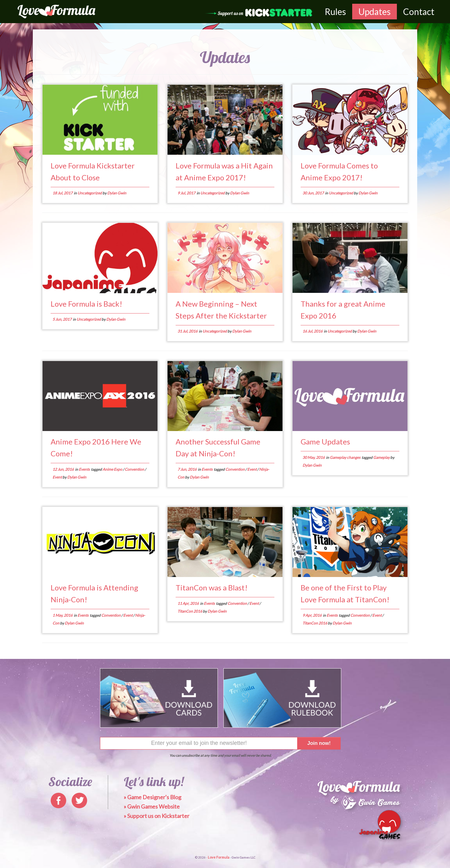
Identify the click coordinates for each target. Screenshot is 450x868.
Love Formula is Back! (86, 304)
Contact (419, 12)
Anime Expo (113, 469)
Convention (135, 469)
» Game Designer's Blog (152, 797)
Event (57, 477)
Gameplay (382, 457)
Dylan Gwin (117, 193)
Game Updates (325, 442)
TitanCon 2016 (190, 611)
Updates (375, 12)
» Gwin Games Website (152, 806)
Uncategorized (90, 193)
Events (85, 469)
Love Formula (219, 857)
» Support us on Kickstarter (157, 816)
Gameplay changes (345, 457)
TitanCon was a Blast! (212, 587)
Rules (335, 12)
